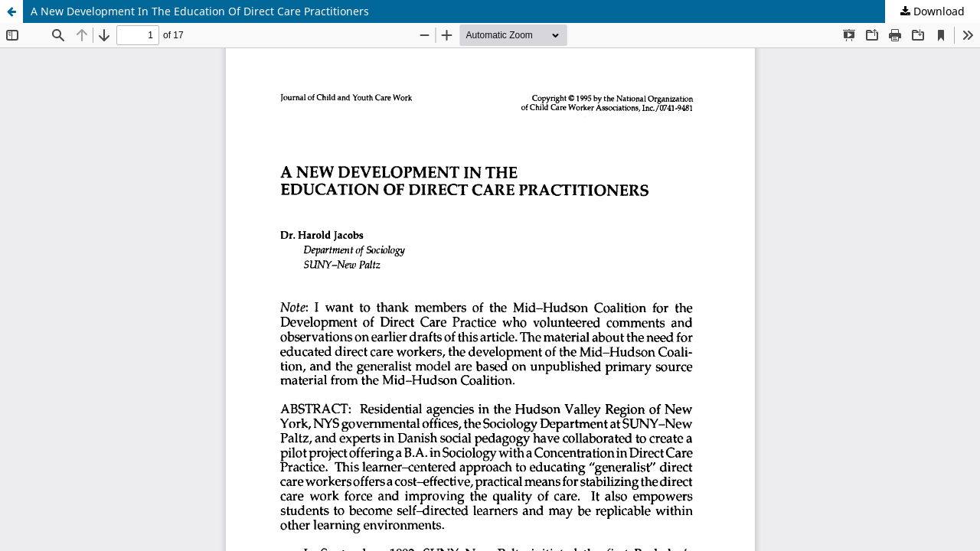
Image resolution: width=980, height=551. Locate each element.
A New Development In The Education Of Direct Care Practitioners (200, 11)
